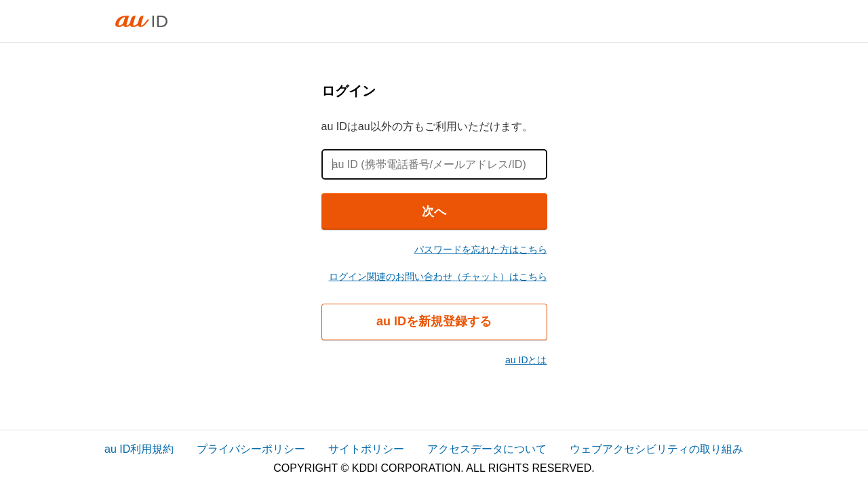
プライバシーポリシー (251, 449)
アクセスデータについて (487, 449)
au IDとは (526, 360)
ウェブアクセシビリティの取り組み (656, 449)
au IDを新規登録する (434, 321)
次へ (434, 211)
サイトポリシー (366, 449)
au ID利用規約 (139, 449)
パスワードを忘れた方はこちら (481, 249)
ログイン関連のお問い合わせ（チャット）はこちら (438, 277)
